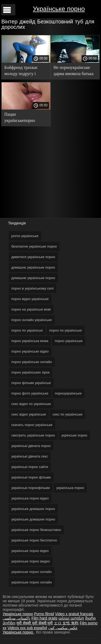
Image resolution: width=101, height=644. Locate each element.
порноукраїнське (68, 393)
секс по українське (67, 414)
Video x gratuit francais (74, 614)
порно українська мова (30, 341)
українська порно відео (30, 498)
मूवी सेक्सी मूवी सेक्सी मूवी (35, 623)
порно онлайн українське (32, 320)
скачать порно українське (32, 425)
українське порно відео (30, 551)
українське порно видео (31, 561)
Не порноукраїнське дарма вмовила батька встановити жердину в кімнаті (74, 71)
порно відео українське (30, 299)
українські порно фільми (31, 477)
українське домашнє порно (33, 509)
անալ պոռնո (71, 618)
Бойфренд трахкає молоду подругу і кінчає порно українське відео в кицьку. (21, 71)
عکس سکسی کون (63, 628)
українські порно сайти (30, 467)
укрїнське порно (74, 435)
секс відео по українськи (31, 404)
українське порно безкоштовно (36, 530)
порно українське (69, 341)
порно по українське (66, 330)
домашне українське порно (33, 278)
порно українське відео (30, 351)
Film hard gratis (44, 618)
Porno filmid (44, 614)
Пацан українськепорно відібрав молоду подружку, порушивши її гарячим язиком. (25, 118)
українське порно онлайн (32, 582)
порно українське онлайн (32, 362)
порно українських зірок (30, 372)
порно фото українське (30, 393)
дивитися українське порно (33, 257)
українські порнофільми (31, 488)
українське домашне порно (33, 519)
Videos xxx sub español (27, 628)
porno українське (25, 236)
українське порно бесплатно (34, 540)
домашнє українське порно (33, 267)
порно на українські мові (31, 309)
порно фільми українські (31, 383)
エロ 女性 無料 (66, 623)
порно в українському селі (32, 288)
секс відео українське (29, 414)
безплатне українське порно (34, 246)
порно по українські (27, 330)
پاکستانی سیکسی (17, 618)
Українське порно (59, 9)
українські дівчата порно (31, 446)
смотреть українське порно (33, 435)
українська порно (70, 488)
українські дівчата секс (30, 456)
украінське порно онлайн (32, 572)
